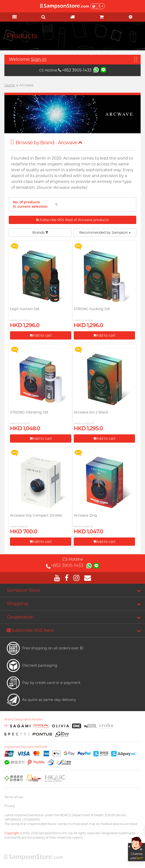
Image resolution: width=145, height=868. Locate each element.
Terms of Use (14, 797)
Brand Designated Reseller (24, 719)
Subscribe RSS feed (30, 630)
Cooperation (20, 617)
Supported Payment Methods (26, 747)
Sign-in (39, 59)
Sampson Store (23, 590)
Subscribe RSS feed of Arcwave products (72, 220)
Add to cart (41, 335)
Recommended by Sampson (105, 233)
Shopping (17, 604)
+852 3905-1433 (75, 70)
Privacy (10, 806)
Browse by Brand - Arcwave (49, 143)
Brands (40, 233)
